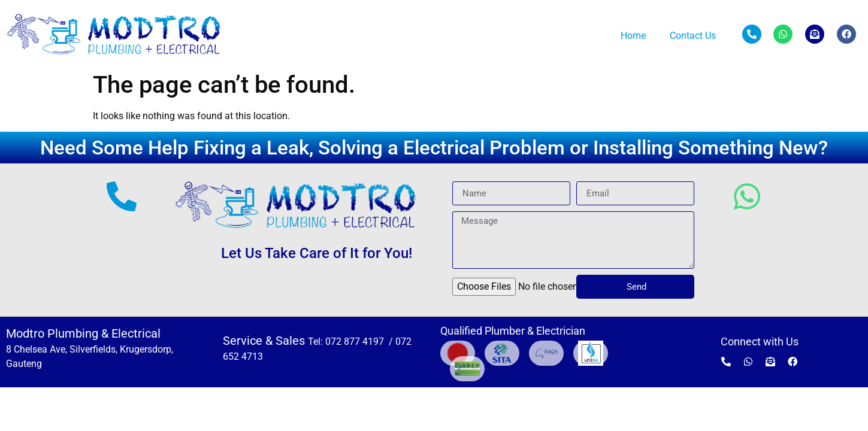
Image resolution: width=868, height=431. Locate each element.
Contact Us (693, 36)
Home (633, 36)
